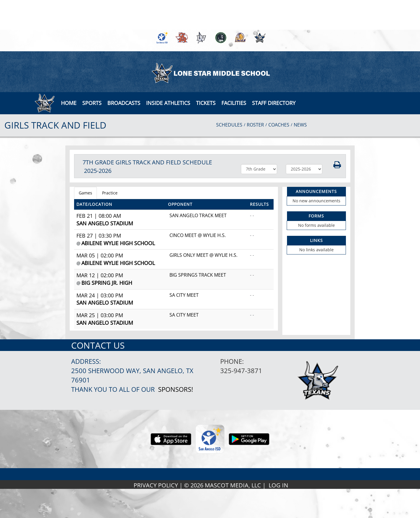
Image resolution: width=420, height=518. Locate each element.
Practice (110, 193)
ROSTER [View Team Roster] (255, 125)
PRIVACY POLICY (156, 485)
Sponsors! (176, 389)
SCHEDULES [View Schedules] (229, 125)
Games (85, 193)
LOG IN (278, 485)
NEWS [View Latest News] (300, 125)
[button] (124, 103)
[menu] (69, 103)
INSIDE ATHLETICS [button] (168, 103)
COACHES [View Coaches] (279, 125)
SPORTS (92, 103)
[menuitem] (161, 38)
